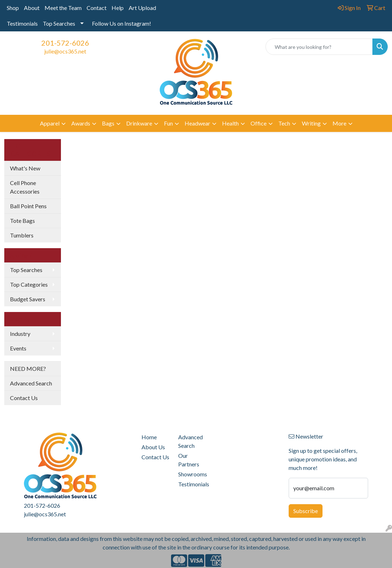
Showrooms (192, 474)
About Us (153, 447)
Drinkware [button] (139, 123)
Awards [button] (81, 123)
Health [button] (230, 123)
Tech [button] (284, 123)
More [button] (339, 123)
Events (18, 348)
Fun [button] (168, 123)
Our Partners (189, 460)
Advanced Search (31, 383)
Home (149, 437)
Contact (97, 8)
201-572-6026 (65, 43)
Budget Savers (28, 299)
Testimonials (22, 23)
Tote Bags (22, 221)
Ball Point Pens (28, 206)
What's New (25, 168)
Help (118, 8)
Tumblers (22, 235)
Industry (20, 334)
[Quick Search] (319, 47)
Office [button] (259, 123)
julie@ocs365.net (65, 51)
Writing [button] (311, 123)
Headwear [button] (197, 123)
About (32, 8)
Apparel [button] (50, 123)
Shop (13, 8)
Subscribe (306, 511)
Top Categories (29, 284)
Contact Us (24, 398)
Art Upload (142, 8)
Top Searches (59, 23)
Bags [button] (108, 123)
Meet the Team (63, 8)
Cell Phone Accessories (25, 187)
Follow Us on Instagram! (122, 23)
